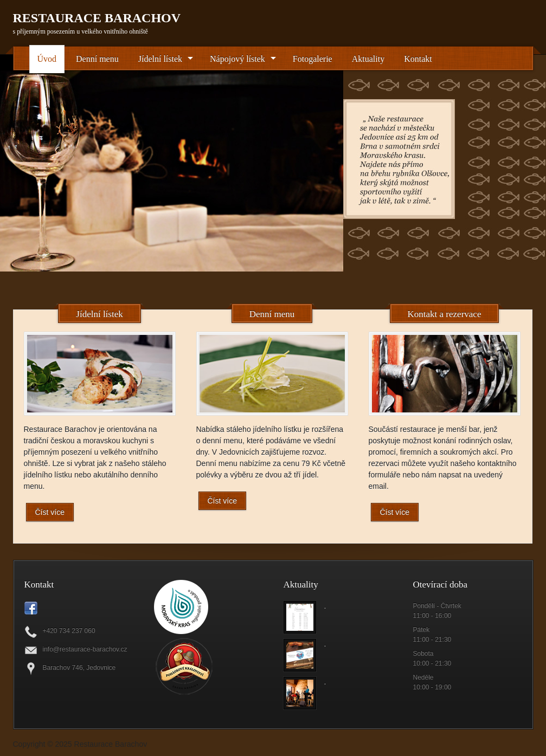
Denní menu (97, 59)
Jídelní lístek (160, 59)
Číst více (50, 512)
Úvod (47, 59)
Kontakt (418, 59)
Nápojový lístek (237, 59)
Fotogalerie (313, 59)
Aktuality (368, 59)
